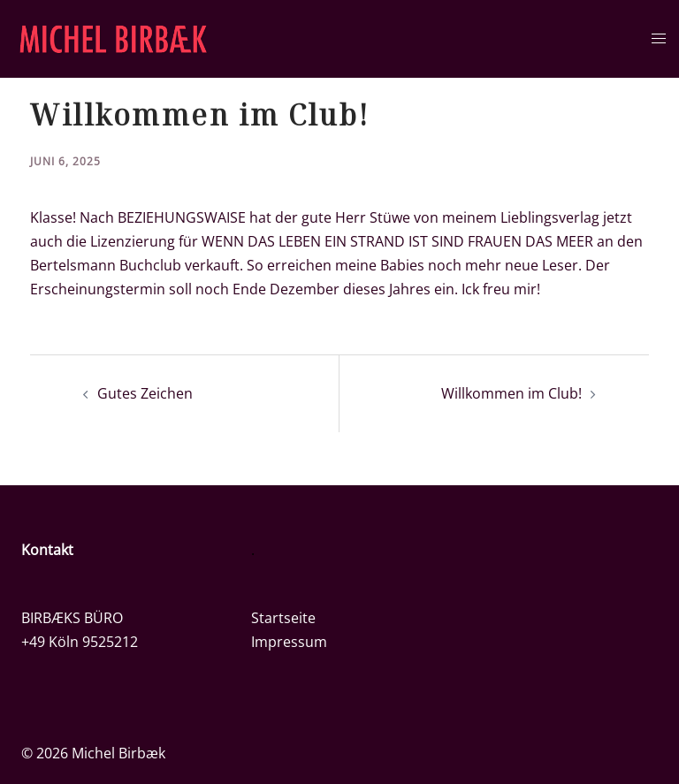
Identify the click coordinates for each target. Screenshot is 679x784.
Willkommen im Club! (511, 393)
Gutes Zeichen (145, 393)
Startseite (283, 618)
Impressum (289, 642)
